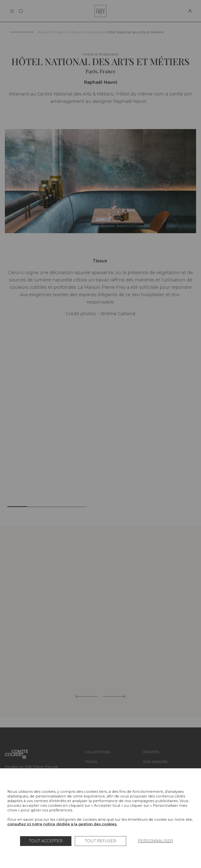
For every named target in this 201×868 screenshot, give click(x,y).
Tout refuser (100, 841)
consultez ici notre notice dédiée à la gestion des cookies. (62, 824)
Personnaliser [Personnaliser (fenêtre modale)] (155, 841)
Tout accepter (46, 841)
